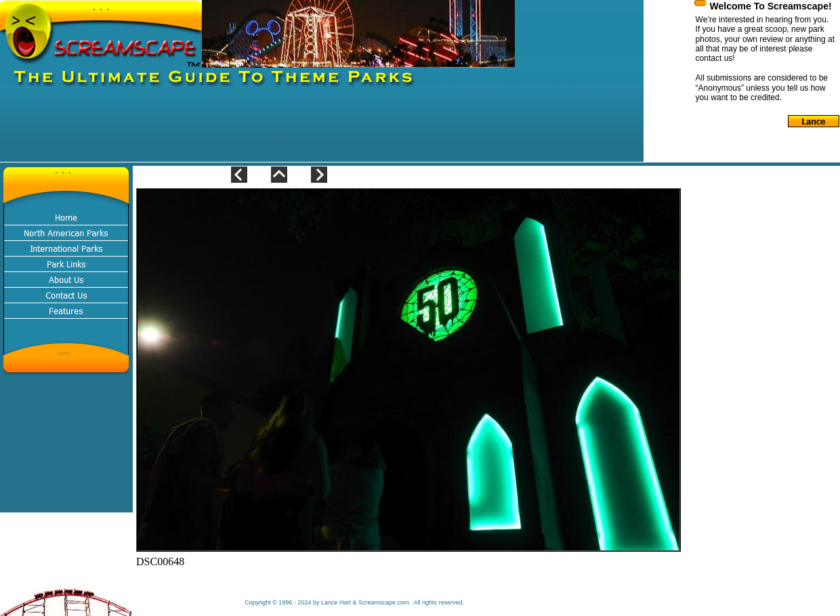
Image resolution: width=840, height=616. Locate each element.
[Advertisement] (247, 131)
